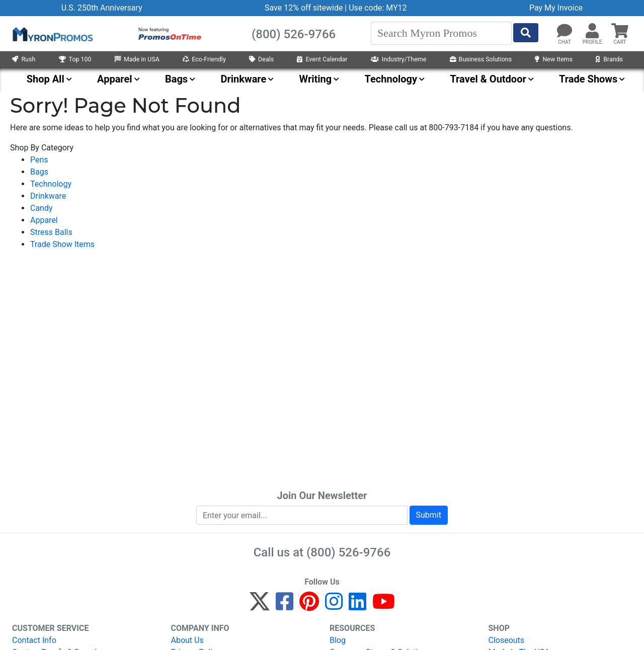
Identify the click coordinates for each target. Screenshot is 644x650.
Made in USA (137, 59)
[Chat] (565, 31)
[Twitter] (260, 606)
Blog (338, 640)
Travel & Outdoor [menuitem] (488, 79)
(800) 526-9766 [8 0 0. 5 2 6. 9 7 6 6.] (348, 552)
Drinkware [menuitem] (243, 79)
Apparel (44, 220)
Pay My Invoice (556, 8)
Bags (39, 172)
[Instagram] (334, 606)
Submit (429, 515)
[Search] (441, 33)
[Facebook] (285, 606)
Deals (261, 59)
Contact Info (34, 640)
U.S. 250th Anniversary (102, 8)
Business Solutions (481, 59)
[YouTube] (384, 606)
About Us (187, 640)
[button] (592, 31)
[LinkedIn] (357, 606)
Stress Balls (51, 232)
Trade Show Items (62, 244)
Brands (609, 59)
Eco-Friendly (204, 59)
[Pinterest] (309, 606)
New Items (553, 59)
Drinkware (48, 196)
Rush (24, 59)
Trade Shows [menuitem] (588, 79)
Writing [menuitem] (316, 79)
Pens (39, 160)
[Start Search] (526, 33)
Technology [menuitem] (391, 79)
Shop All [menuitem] (46, 79)
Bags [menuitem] (176, 79)
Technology (51, 184)
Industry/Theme (399, 59)
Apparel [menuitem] (115, 79)
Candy (42, 208)
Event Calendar (322, 59)
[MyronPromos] (52, 34)
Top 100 (75, 59)
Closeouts (507, 640)
